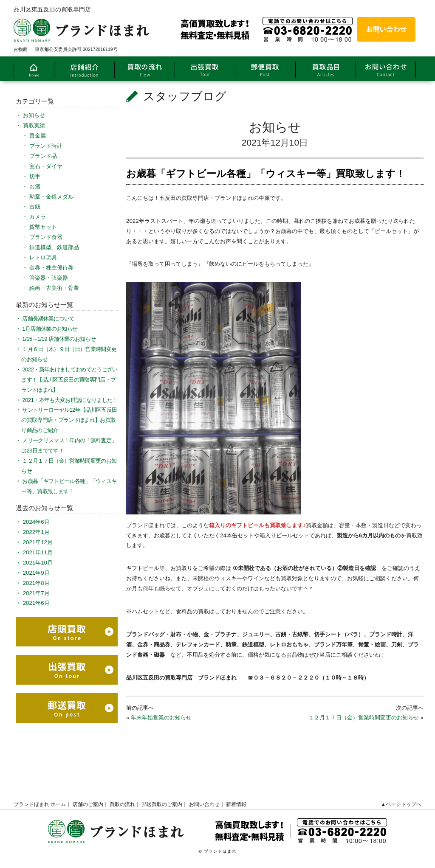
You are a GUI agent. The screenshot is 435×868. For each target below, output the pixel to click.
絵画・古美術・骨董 (54, 288)
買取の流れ (122, 804)
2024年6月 (36, 522)
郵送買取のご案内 (162, 804)
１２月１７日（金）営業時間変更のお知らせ (364, 718)
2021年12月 (38, 542)
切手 (35, 176)
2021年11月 (38, 552)
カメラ (38, 217)
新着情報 (236, 804)
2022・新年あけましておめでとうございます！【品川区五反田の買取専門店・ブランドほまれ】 (69, 380)
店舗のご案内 (88, 804)
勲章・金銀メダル (51, 197)
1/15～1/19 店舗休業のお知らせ (59, 339)
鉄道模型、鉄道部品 (54, 247)
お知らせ (275, 127)
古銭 (35, 206)
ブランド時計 (46, 146)
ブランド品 (43, 156)
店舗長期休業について (48, 319)
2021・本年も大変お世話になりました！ (70, 400)
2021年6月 (36, 603)
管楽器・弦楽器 (49, 278)
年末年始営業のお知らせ (161, 718)
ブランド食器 (46, 237)
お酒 (35, 187)
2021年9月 (36, 573)
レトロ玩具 (43, 257)
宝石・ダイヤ (46, 166)
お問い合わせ (204, 804)
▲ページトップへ (401, 804)
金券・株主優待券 (51, 268)
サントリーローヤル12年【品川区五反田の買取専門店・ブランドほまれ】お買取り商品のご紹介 (69, 420)
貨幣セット (43, 227)
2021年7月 (36, 593)
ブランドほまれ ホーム (40, 804)
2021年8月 (36, 583)
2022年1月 (36, 532)
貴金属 (38, 136)
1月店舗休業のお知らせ (50, 329)
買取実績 (34, 125)
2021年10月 (38, 563)
